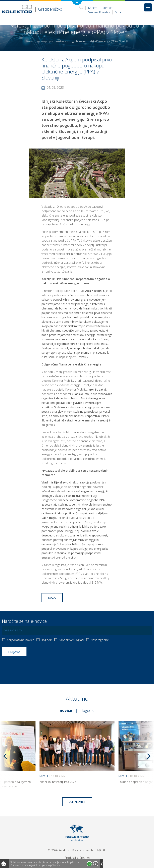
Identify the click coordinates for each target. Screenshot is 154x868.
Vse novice (77, 802)
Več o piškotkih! (96, 864)
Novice (66, 710)
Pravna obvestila (83, 850)
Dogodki (46, 640)
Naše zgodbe (100, 640)
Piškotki (101, 850)
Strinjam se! (89, 864)
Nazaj (52, 597)
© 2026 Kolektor (59, 850)
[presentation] (32, 666)
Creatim (85, 858)
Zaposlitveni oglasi (71, 640)
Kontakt (107, 8)
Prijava (14, 652)
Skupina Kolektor (99, 12)
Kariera (93, 8)
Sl (118, 12)
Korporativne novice (20, 640)
